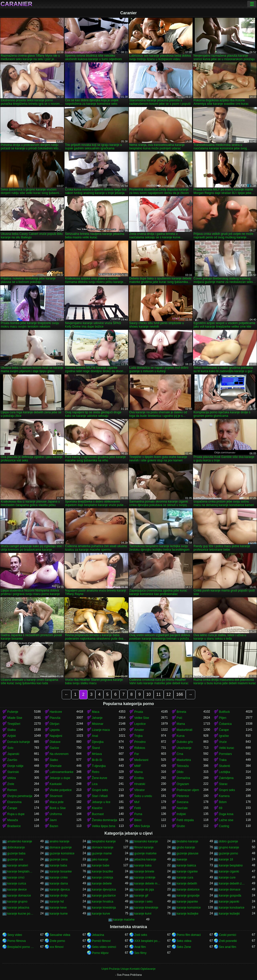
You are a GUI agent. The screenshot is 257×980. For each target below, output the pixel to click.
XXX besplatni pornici (148, 941)
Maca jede (57, 802)
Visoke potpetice (61, 790)
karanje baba (58, 865)
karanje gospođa (230, 896)
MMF (138, 766)
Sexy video (15, 935)
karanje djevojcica (104, 890)
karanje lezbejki (229, 914)
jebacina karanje (145, 859)
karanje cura (185, 877)
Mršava (97, 754)
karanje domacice (19, 896)
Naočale (182, 808)
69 (220, 808)
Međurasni (141, 760)
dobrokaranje (16, 847)
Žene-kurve (100, 778)
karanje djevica (60, 890)
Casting (224, 826)
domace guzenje (61, 847)
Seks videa (184, 941)
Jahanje (97, 718)
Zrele (11, 784)
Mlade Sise (15, 718)
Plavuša (55, 718)
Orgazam (183, 784)
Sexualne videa (60, 935)
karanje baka (143, 865)
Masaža (13, 820)
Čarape (224, 730)
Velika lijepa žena (104, 826)
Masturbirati (185, 730)
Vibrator (140, 790)
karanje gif (141, 896)
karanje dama (59, 884)
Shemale (56, 766)
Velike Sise (142, 718)
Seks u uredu (143, 796)
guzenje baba (16, 853)
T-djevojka (99, 766)
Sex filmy (140, 953)
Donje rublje (15, 766)
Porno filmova (16, 941)
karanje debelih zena (232, 884)
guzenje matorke (145, 853)
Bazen (54, 826)
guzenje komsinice (62, 853)
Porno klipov (100, 953)
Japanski (13, 754)
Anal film (140, 947)
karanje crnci (16, 877)
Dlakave (55, 742)
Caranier (16, 4)
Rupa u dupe (16, 814)
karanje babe (101, 865)
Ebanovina (14, 802)
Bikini (138, 820)
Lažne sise (226, 820)
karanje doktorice (188, 890)
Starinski (13, 772)
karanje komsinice (189, 908)
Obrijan (55, 724)
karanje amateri (18, 865)
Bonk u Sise (58, 808)
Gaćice (54, 748)
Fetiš (138, 808)
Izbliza (12, 778)
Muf (137, 802)
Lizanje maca (101, 730)
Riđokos (140, 748)
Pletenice (183, 796)
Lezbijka (224, 772)
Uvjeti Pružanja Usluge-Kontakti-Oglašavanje (128, 969)
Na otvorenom (59, 754)
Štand (96, 748)
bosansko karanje (146, 841)
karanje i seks (143, 902)
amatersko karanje (20, 841)
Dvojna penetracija (20, 796)
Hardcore (56, 712)
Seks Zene (184, 947)
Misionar (98, 724)
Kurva (181, 736)
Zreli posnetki (228, 941)
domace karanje (103, 847)
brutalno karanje (187, 841)
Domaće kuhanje (19, 742)
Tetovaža (183, 766)
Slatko (54, 760)
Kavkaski (56, 784)
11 (159, 694)
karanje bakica (186, 865)
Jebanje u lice (101, 802)
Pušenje (13, 712)
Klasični (97, 808)
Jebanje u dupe (60, 778)
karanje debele (102, 884)
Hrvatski (140, 784)
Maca (95, 712)
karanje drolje (59, 896)
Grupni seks (100, 790)
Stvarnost (56, 796)
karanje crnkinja (102, 877)
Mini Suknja (142, 826)
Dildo (180, 772)
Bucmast (98, 814)
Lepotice (140, 724)
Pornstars (225, 754)
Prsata (139, 712)
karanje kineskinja (104, 908)
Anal (95, 736)
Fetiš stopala (185, 820)
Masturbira (184, 760)
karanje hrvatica (103, 902)
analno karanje (60, 841)
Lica (95, 784)
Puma (138, 814)
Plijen (222, 718)
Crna (180, 754)
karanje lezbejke (188, 914)
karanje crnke (59, 877)
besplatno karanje (104, 841)
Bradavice (14, 826)
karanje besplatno (231, 865)
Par (137, 754)
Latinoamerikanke (62, 772)
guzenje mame (102, 853)
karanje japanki (229, 902)
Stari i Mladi (100, 796)
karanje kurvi (143, 914)
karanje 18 (226, 859)
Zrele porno (57, 941)
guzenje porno (228, 853)
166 (180, 694)
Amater (139, 730)
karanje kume (59, 914)
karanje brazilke (102, 871)
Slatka (11, 730)
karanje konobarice (232, 908)
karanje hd (57, 902)
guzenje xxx (15, 859)
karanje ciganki (229, 871)
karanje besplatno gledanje (21, 871)
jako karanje (100, 859)
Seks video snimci (104, 947)
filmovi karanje (144, 847)
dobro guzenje (228, 841)
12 (169, 694)
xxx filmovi (57, 947)
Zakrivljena (226, 778)
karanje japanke (187, 902)
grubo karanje (186, 847)
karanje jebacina (18, 908)
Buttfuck (224, 712)
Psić (180, 718)
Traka (223, 760)
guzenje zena (59, 859)
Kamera (224, 796)
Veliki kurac (227, 748)
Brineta (181, 712)
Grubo (181, 826)
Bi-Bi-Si (97, 760)
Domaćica (183, 778)
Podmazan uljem (188, 790)
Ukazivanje (184, 748)
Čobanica (225, 724)
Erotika (139, 778)
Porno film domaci (189, 935)
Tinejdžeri (14, 724)
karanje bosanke (61, 871)
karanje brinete (144, 871)
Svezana (183, 802)
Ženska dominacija (104, 820)
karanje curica (17, 884)
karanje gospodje (188, 896)
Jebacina (98, 935)
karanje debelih (187, 884)
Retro (95, 772)
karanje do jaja (144, 890)
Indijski (181, 814)
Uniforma (56, 814)
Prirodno (140, 742)
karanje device (17, 890)
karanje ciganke (187, 871)
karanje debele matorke (148, 884)
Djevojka (98, 742)
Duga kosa (226, 814)
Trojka (138, 736)
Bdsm (223, 802)
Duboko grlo (185, 742)
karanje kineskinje (146, 908)
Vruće (223, 742)
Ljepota (55, 730)
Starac (223, 784)
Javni (53, 820)
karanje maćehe (124, 920)
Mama (181, 724)
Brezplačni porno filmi (21, 947)
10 (149, 694)
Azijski (12, 736)
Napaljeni (56, 736)
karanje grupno (17, 902)
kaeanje (182, 859)
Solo (10, 748)
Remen (12, 790)
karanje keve (58, 908)
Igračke (224, 736)
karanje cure (227, 877)
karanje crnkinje (145, 877)
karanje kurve (101, 914)
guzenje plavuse (188, 853)
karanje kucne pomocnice (21, 914)
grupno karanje (229, 847)
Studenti (224, 766)
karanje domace (230, 890)
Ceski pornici (228, 935)
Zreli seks (141, 935)
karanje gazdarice (104, 896)
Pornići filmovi (101, 941)
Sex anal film (228, 947)
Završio (12, 760)
